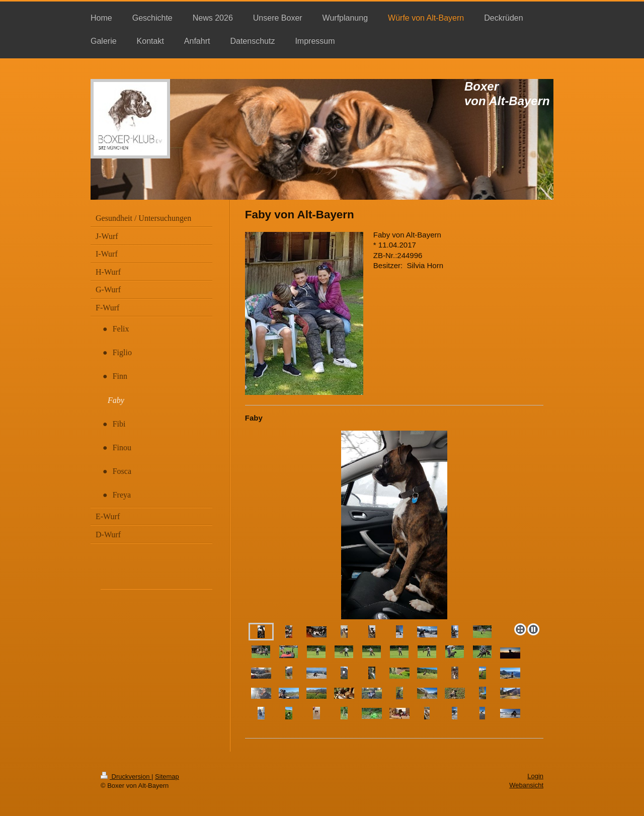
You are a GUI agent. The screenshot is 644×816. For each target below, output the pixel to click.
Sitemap (167, 777)
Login (535, 776)
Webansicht (526, 785)
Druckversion (126, 777)
